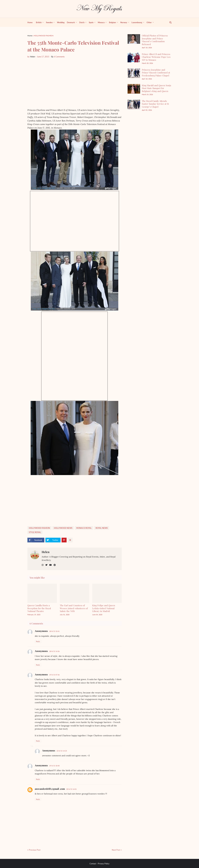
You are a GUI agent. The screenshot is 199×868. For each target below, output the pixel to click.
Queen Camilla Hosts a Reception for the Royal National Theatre (39, 608)
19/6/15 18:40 (54, 766)
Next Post (116, 850)
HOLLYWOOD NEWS (63, 528)
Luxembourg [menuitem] (137, 22)
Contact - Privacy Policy (100, 864)
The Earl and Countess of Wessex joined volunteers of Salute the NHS (74, 608)
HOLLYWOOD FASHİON (44, 36)
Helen (46, 552)
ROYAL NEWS (102, 528)
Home (30, 36)
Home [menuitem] (30, 22)
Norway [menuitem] (124, 22)
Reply (38, 641)
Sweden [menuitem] (49, 22)
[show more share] (70, 540)
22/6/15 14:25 (62, 751)
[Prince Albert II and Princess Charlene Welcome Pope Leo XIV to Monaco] (134, 58)
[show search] (169, 22)
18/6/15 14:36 (54, 651)
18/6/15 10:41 (54, 631)
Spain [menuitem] (91, 22)
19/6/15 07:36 (54, 675)
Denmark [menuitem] (71, 22)
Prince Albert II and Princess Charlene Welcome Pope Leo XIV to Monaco (156, 57)
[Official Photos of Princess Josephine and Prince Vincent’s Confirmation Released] (134, 39)
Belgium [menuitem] (112, 22)
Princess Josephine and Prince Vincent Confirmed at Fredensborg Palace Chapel (156, 73)
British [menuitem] (39, 22)
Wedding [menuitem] (61, 22)
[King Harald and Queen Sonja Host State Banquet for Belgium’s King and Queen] (134, 89)
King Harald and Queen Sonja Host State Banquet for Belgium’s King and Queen (156, 88)
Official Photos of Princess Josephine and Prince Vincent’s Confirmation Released (155, 40)
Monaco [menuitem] (101, 22)
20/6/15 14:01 (71, 789)
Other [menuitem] (149, 22)
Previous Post (35, 850)
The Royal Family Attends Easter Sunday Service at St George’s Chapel (155, 104)
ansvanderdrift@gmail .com (50, 789)
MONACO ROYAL (84, 528)
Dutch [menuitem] (82, 22)
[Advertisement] (75, 83)
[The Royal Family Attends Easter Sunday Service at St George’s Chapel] (134, 104)
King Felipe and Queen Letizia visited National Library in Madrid (104, 608)
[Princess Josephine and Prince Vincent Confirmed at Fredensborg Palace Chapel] (134, 73)
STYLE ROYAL (35, 532)
